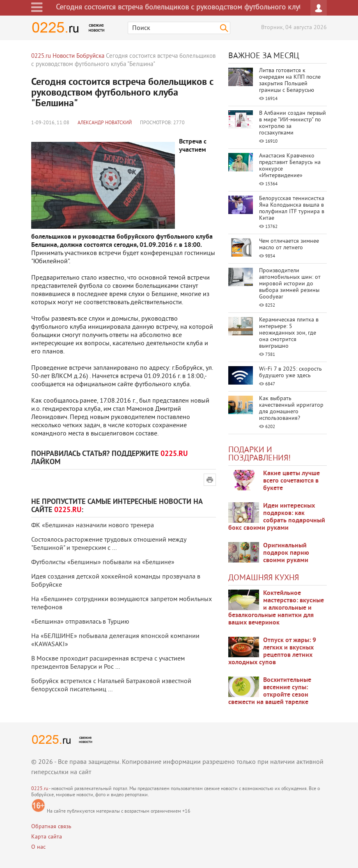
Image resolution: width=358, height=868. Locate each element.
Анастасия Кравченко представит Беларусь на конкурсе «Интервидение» (290, 166)
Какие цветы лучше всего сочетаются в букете (291, 481)
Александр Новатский (105, 123)
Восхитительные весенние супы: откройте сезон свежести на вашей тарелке (270, 691)
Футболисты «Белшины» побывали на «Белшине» (103, 563)
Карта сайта (47, 837)
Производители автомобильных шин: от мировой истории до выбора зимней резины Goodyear (290, 284)
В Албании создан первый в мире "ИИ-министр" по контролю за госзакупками (293, 123)
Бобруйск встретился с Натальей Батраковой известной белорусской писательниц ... (111, 686)
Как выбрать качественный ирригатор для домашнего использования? (291, 409)
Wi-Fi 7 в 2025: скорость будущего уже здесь (290, 372)
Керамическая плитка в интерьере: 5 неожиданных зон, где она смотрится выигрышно (289, 333)
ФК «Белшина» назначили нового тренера (93, 526)
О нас (38, 847)
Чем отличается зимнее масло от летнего (289, 245)
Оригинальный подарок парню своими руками (286, 553)
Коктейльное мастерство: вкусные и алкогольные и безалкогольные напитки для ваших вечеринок (276, 608)
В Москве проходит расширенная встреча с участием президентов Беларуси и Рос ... (108, 663)
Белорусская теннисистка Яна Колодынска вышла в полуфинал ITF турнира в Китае (292, 208)
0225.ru (40, 789)
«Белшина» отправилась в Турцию (80, 622)
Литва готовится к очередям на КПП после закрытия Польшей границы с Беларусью (290, 81)
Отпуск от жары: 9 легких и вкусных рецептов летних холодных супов (272, 652)
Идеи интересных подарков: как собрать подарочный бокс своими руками (277, 517)
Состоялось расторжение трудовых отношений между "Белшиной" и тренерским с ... (109, 544)
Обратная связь (51, 827)
